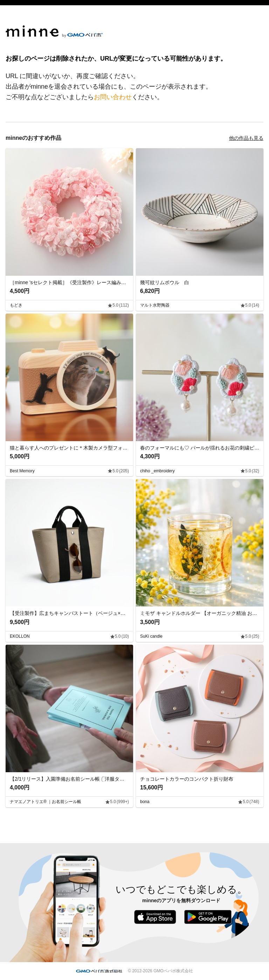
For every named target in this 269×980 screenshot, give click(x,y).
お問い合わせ (113, 97)
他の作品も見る (246, 138)
